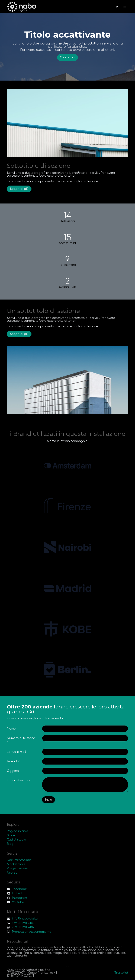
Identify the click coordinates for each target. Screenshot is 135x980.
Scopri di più (19, 189)
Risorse (12, 873)
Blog (10, 844)
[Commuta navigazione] (125, 7)
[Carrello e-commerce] (117, 7)
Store (11, 835)
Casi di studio (16, 840)
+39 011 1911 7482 (23, 923)
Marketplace (16, 864)
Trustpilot (121, 973)
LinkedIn (18, 893)
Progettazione (17, 868)
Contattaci (67, 58)
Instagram (19, 898)
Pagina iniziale (17, 831)
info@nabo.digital (25, 919)
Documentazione (19, 860)
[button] (67, 966)
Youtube (18, 902)
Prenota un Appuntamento (32, 932)
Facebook (19, 889)
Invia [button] (49, 800)
